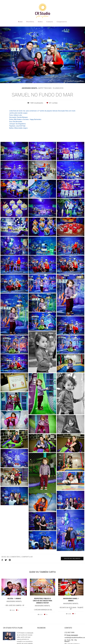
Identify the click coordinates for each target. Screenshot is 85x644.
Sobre (40, 22)
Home (20, 22)
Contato (50, 22)
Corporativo (62, 22)
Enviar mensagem (72, 635)
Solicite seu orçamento (72, 559)
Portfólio (30, 22)
